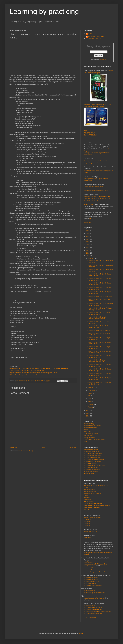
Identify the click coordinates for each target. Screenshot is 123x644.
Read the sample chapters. (92, 73)
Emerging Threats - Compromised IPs (96, 486)
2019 (88, 250)
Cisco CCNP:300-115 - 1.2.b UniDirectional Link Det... (97, 361)
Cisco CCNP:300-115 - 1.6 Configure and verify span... (99, 313)
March (90, 401)
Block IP (87, 509)
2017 (88, 256)
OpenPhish (87, 519)
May (89, 399)
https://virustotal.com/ (91, 568)
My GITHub (88, 222)
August (90, 393)
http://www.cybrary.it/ (90, 428)
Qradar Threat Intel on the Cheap (93, 187)
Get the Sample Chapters (96, 106)
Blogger (81, 633)
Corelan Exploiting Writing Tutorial (95, 440)
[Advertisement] (43, 58)
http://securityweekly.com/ (92, 458)
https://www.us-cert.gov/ (91, 451)
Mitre (86, 442)
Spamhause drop (89, 490)
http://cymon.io (89, 562)
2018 (88, 253)
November (91, 388)
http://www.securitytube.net (92, 426)
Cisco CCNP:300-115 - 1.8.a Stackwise (100, 296)
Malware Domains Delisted (92, 517)
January (91, 407)
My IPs (86, 488)
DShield (86, 496)
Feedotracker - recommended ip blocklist (97, 505)
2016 (88, 410)
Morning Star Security (91, 471)
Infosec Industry (89, 473)
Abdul (90, 34)
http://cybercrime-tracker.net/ (93, 609)
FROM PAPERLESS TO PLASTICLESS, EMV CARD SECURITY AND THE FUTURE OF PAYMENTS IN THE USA (98, 199)
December (91, 258)
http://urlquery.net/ (90, 566)
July (89, 396)
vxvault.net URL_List (90, 531)
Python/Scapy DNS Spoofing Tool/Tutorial (96, 191)
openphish (87, 537)
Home (44, 447)
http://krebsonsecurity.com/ (92, 456)
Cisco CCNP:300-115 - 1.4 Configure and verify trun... (99, 334)
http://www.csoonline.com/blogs (94, 459)
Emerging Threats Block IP (92, 494)
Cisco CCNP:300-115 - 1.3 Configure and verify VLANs (99, 356)
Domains (87, 523)
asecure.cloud (89, 205)
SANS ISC (87, 498)
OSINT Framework (90, 617)
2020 (88, 248)
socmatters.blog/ (89, 424)
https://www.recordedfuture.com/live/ (95, 564)
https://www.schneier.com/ (92, 469)
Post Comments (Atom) (25, 451)
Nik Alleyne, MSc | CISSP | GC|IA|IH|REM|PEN (97, 38)
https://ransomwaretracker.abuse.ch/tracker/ (98, 611)
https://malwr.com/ (90, 605)
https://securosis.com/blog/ (92, 461)
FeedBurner (103, 59)
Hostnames (88, 521)
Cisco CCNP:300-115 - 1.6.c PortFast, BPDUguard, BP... (100, 309)
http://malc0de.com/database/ (93, 613)
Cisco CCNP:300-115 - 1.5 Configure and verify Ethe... (99, 327)
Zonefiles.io (88, 500)
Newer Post (14, 447)
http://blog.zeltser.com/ (91, 467)
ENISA (86, 430)
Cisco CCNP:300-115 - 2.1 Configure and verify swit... (99, 275)
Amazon (110, 71)
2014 (88, 416)
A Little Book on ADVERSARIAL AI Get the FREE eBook (91, 133)
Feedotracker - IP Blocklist (92, 507)
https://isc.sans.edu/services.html (94, 598)
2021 (88, 245)
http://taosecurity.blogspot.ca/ (93, 454)
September (92, 390)
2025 (88, 234)
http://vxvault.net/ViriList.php (93, 607)
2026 (88, 231)
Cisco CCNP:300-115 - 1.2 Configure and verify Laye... (99, 365)
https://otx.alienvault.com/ (92, 570)
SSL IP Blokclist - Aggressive (93, 503)
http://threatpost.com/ (91, 463)
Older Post (73, 447)
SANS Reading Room (91, 449)
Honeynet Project (89, 438)
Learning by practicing (44, 11)
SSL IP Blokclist (89, 502)
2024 (88, 236)
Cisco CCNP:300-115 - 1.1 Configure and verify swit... (99, 374)
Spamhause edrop (90, 492)
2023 (88, 239)
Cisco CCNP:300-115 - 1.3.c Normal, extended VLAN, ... (99, 352)
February (91, 404)
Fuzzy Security (89, 436)
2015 (88, 413)
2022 (88, 242)
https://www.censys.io (91, 577)
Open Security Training (91, 434)
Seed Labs (87, 432)
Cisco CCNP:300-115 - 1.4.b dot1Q (99, 330)
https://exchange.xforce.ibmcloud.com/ (96, 572)
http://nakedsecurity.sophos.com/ (94, 465)
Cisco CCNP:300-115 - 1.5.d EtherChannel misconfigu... (97, 318)
